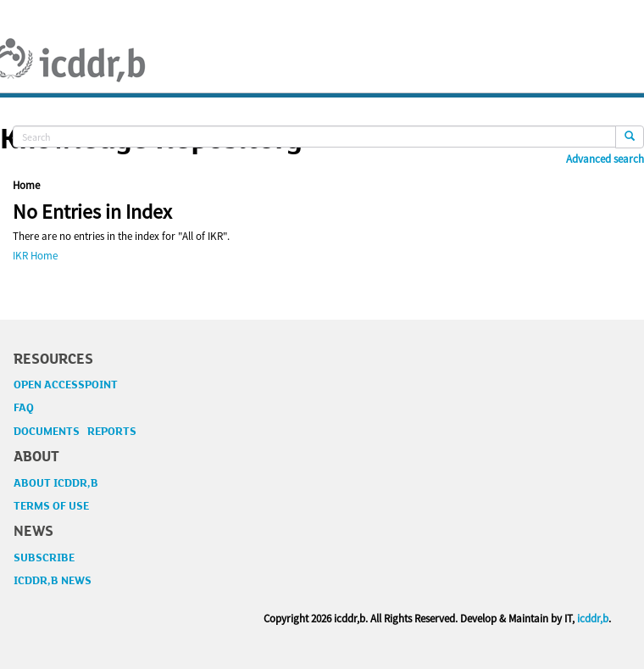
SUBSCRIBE (44, 558)
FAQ (24, 408)
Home (26, 185)
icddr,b (593, 619)
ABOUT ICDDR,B (56, 483)
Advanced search (605, 159)
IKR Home (35, 256)
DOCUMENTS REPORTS (75, 432)
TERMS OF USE (51, 506)
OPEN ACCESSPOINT (66, 385)
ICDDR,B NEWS (53, 581)
